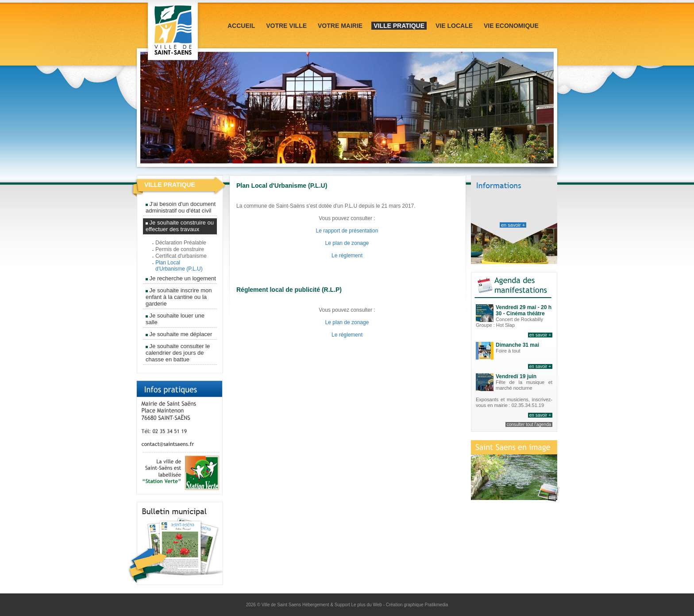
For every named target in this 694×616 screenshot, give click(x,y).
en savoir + (513, 225)
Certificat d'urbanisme (181, 256)
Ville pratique (399, 26)
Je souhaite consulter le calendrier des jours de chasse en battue (178, 353)
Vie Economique (511, 26)
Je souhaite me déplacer (179, 334)
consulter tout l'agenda (529, 424)
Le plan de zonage (347, 243)
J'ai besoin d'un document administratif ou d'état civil (181, 207)
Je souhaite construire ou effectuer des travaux (180, 226)
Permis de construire (180, 249)
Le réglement (347, 256)
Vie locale (454, 26)
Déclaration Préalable (181, 243)
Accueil (241, 26)
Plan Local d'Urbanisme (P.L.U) (179, 266)
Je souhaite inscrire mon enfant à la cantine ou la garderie (179, 297)
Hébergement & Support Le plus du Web (343, 605)
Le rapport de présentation (347, 231)
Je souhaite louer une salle (175, 319)
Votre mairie (340, 26)
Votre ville (286, 26)
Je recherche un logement (181, 278)
